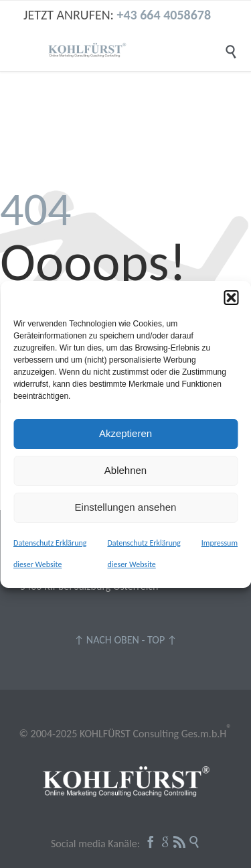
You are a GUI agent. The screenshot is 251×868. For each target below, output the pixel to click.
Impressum (220, 543)
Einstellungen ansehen (126, 507)
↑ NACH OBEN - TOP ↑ (126, 640)
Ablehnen (125, 470)
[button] (231, 298)
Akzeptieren (125, 433)
